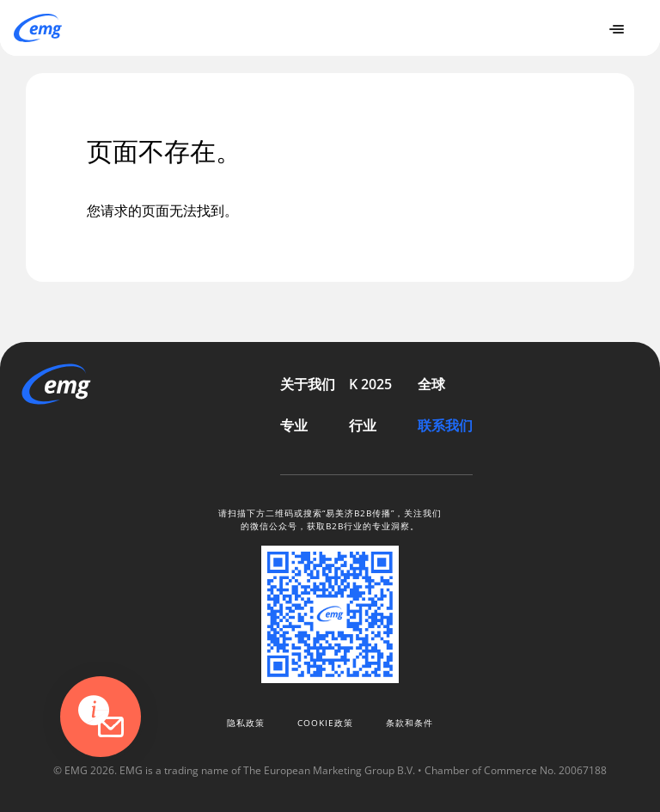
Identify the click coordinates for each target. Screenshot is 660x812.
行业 (363, 425)
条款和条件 (409, 723)
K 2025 (370, 384)
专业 (294, 425)
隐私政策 (246, 723)
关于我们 (308, 384)
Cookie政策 (325, 723)
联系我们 (445, 425)
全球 (431, 384)
